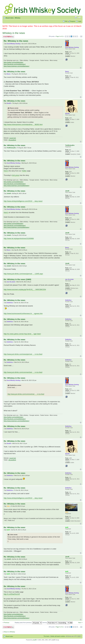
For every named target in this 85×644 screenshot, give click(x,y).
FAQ (66, 21)
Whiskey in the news (14, 33)
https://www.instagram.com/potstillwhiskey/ (17, 66)
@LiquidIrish (12, 140)
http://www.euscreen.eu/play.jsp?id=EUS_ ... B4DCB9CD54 (25, 289)
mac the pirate (11, 282)
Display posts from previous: (28, 623)
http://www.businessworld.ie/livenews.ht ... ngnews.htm (23, 313)
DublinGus (10, 303)
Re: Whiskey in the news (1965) (17, 279)
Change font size (80, 17)
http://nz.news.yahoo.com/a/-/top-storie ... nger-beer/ (22, 334)
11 (81, 36)
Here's (6, 171)
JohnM (9, 193)
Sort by (50, 623)
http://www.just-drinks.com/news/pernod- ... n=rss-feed (23, 354)
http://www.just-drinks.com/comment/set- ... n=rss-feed (23, 372)
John (8, 506)
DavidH (9, 103)
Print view (76, 17)
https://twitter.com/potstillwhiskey (13, 62)
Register (73, 21)
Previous (7, 623)
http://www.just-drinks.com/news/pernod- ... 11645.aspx (23, 274)
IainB (8, 530)
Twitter (24, 171)
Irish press (16, 175)
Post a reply (8, 37)
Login (80, 21)
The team (46, 636)
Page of (60, 36)
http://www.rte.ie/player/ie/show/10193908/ (19, 238)
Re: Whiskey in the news (16, 41)
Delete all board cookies (58, 636)
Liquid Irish (13, 138)
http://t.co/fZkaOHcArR (12, 594)
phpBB (35, 640)
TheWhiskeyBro (11, 148)
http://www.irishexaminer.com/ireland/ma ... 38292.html (23, 125)
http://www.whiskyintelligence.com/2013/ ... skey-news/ (23, 201)
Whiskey (18, 18)
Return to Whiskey (9, 632)
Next (80, 623)
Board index (10, 18)
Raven (8, 74)
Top (81, 68)
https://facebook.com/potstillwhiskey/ (15, 64)
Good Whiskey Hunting (13, 44)
